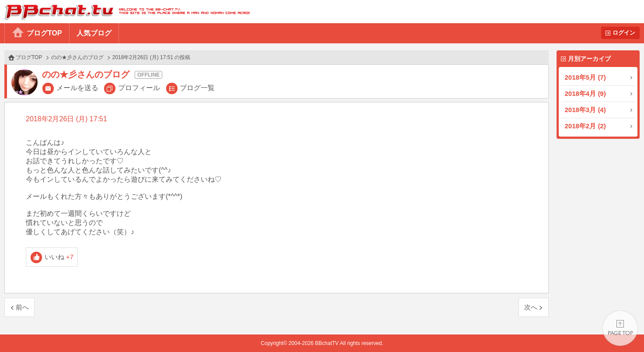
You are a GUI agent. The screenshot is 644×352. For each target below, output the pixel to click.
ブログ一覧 (197, 88)
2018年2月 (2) (585, 126)
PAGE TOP (620, 328)
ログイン (624, 33)
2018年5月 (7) (585, 77)
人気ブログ (94, 33)
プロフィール (139, 88)
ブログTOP (44, 33)
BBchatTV (125, 12)
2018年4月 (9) (585, 93)
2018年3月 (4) (585, 110)
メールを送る (77, 88)
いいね (59, 257)
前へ (22, 307)
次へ (531, 307)
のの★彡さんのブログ (77, 57)
